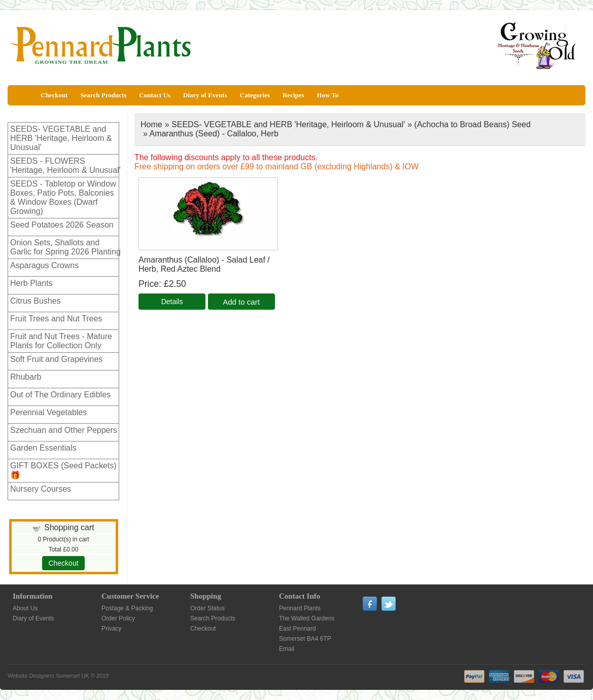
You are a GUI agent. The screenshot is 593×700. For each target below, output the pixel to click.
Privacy (111, 629)
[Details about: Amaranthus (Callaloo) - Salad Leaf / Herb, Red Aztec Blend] (172, 302)
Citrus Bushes (36, 301)
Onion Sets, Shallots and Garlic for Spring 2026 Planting (65, 247)
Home (151, 124)
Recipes (293, 95)
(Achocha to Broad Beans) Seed (473, 124)
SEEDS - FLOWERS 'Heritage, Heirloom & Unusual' (65, 165)
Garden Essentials (43, 448)
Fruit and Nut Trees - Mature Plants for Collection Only (61, 341)
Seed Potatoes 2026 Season (62, 225)
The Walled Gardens (307, 618)
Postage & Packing (127, 608)
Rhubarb (26, 377)
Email (287, 649)
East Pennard (298, 629)
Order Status (207, 608)
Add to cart (241, 302)
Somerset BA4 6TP (305, 639)
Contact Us (155, 95)
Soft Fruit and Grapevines (56, 359)
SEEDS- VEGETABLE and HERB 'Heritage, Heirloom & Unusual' (61, 138)
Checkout (54, 95)
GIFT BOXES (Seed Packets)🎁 (63, 470)
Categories (255, 95)
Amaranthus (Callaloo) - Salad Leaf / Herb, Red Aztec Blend (204, 264)
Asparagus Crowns (44, 265)
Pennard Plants (300, 608)
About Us (25, 608)
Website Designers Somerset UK (48, 676)
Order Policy (118, 618)
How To (328, 95)
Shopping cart (69, 527)
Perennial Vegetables (48, 412)
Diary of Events (205, 95)
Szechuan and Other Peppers (64, 430)
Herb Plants (31, 283)
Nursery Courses (41, 489)
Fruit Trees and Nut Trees (56, 319)
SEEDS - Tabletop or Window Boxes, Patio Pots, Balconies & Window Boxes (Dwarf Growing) (63, 197)
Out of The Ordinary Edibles (60, 395)
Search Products (103, 95)
